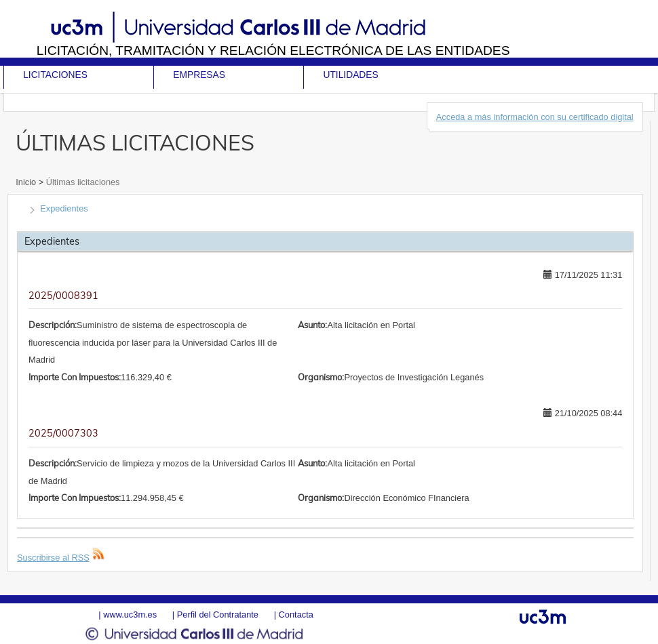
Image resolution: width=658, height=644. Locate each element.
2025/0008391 (63, 296)
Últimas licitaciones (81, 182)
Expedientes (64, 208)
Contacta (296, 615)
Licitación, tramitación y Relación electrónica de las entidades (273, 51)
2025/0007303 (63, 433)
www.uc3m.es (130, 615)
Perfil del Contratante (218, 615)
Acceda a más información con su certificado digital (535, 117)
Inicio (27, 182)
